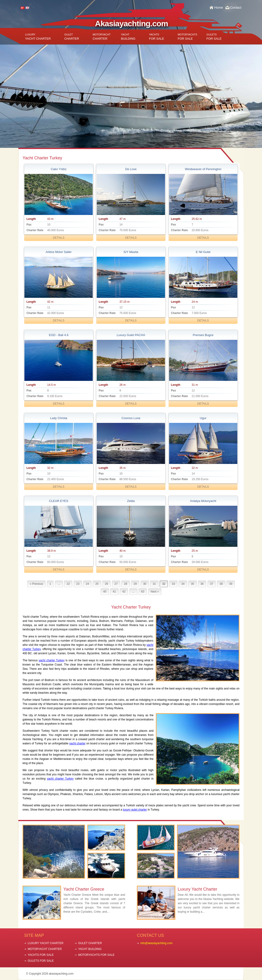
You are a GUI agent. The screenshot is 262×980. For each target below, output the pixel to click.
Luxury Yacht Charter (197, 889)
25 (97, 584)
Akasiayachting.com (132, 23)
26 (106, 584)
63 (143, 592)
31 (154, 584)
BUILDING (128, 37)
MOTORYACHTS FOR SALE (96, 955)
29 (135, 584)
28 (125, 584)
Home (218, 8)
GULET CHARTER (90, 943)
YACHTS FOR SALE (41, 955)
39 (231, 584)
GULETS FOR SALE (41, 961)
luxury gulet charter (135, 810)
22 (68, 584)
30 (145, 584)
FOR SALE (157, 37)
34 (183, 584)
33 (173, 584)
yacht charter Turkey (51, 660)
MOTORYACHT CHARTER (45, 949)
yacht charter (77, 743)
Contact (236, 8)
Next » (155, 592)
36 (202, 584)
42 (124, 592)
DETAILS (59, 238)
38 (221, 584)
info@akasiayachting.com (156, 943)
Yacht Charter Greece (84, 889)
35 (192, 584)
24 (87, 584)
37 (212, 584)
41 (114, 592)
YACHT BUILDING (90, 949)
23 (78, 584)
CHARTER (72, 37)
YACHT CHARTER (38, 37)
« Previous (37, 584)
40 (105, 592)
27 (116, 584)
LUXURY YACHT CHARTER (46, 943)
